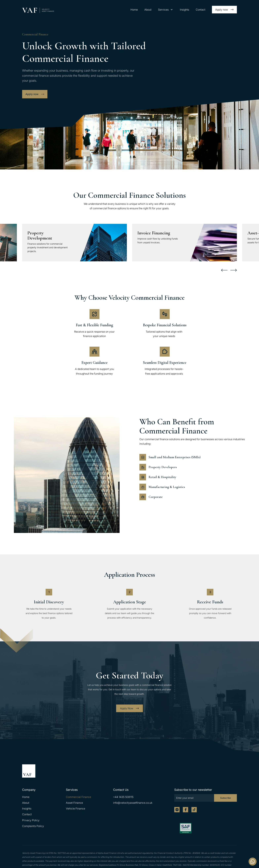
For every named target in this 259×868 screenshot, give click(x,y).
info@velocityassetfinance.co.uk (133, 803)
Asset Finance (74, 803)
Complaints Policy (33, 826)
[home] (38, 10)
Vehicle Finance (75, 808)
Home (134, 10)
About (148, 10)
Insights (185, 10)
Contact (201, 10)
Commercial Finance (78, 797)
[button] (166, 10)
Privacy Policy (31, 820)
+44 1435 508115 (123, 797)
